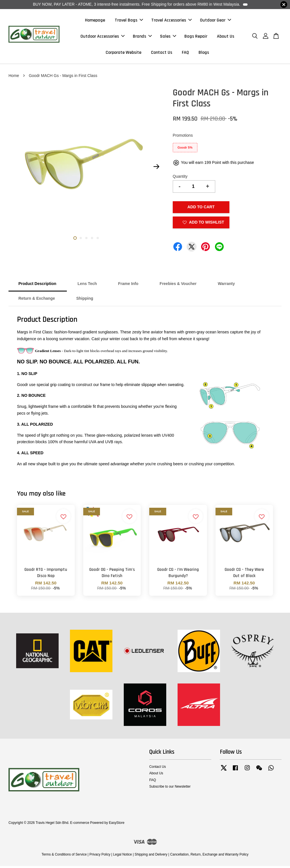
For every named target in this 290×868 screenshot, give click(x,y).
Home (14, 78)
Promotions (183, 138)
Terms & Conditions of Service (64, 857)
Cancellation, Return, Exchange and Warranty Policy (209, 857)
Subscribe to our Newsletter (170, 788)
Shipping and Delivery (151, 857)
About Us (226, 37)
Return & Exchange (37, 301)
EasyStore (117, 825)
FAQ (185, 54)
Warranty (226, 286)
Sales (168, 37)
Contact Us (162, 54)
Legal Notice (122, 857)
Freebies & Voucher (178, 286)
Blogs (204, 54)
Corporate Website (123, 54)
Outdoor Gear (216, 21)
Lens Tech (87, 286)
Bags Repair (196, 37)
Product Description (37, 286)
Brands (142, 37)
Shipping (85, 301)
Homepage (95, 21)
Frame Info (128, 286)
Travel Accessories (171, 21)
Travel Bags (129, 21)
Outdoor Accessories (103, 37)
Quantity (180, 178)
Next (157, 169)
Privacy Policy (100, 857)
